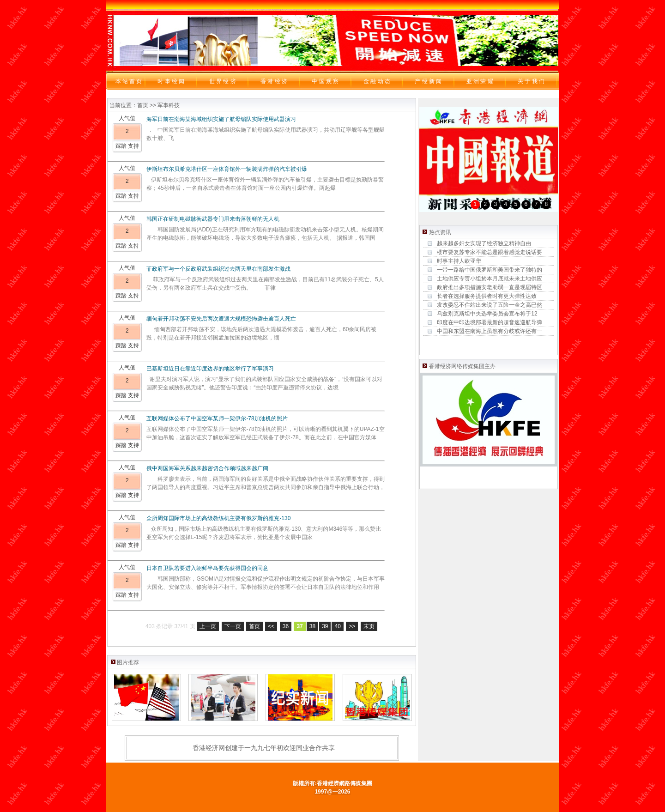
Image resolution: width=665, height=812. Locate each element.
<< (271, 626)
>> (352, 626)
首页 (254, 626)
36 (286, 626)
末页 (369, 626)
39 (325, 626)
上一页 (208, 626)
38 (312, 626)
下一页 (233, 626)
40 (337, 626)
